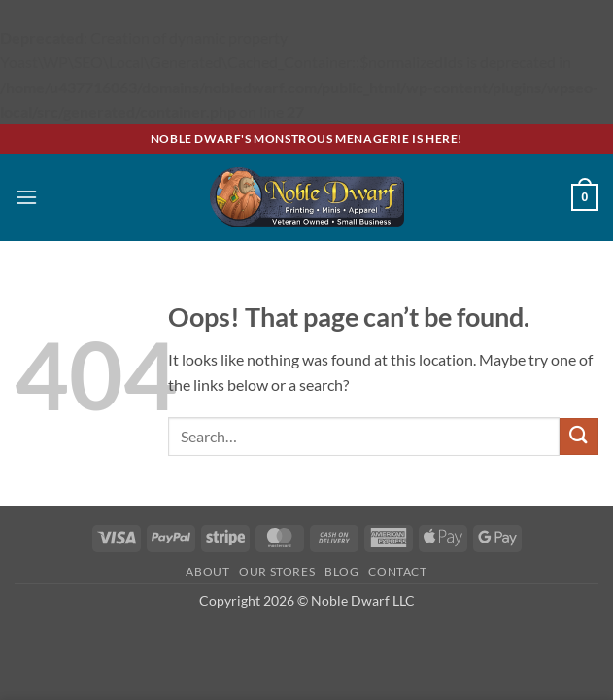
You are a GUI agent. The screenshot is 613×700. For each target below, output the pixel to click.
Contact (397, 571)
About (207, 571)
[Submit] (579, 437)
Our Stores (277, 571)
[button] (26, 197)
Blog (341, 571)
